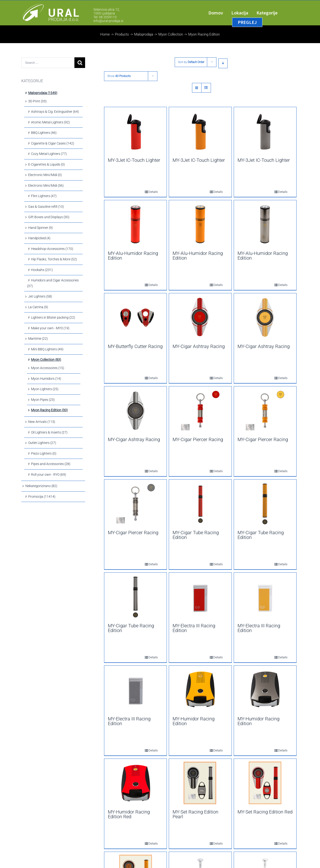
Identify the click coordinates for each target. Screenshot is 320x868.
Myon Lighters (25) (45, 389)
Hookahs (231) (42, 270)
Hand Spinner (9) (41, 228)
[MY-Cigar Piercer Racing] (200, 411)
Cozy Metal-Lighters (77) (49, 154)
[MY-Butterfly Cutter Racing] (135, 317)
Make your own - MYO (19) (50, 328)
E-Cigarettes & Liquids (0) (47, 164)
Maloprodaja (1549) (43, 93)
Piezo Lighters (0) (44, 453)
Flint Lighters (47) (44, 196)
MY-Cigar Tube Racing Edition (196, 535)
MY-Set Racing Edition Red (265, 812)
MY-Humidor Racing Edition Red (129, 814)
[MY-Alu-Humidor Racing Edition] (135, 224)
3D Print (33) (37, 101)
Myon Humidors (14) (46, 379)
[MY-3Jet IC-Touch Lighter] (135, 131)
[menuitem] (220, 13)
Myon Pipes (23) (43, 400)
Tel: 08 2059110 (105, 17)
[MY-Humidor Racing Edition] (200, 690)
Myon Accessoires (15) (48, 368)
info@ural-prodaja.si (108, 21)
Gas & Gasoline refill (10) (46, 207)
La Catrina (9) (38, 307)
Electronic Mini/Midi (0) (45, 175)
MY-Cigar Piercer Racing (198, 439)
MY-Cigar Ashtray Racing (199, 346)
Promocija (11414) (42, 497)
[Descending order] (223, 63)
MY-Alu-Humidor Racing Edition (133, 256)
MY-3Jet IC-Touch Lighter (134, 160)
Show (119, 76)
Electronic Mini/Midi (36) (46, 185)
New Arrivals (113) (42, 422)
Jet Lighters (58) (40, 296)
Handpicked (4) (39, 238)
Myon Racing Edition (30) (49, 410)
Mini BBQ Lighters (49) (47, 349)
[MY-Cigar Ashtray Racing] (200, 317)
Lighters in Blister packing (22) (53, 317)
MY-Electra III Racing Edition (194, 628)
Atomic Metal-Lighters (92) (50, 122)
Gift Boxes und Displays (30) (49, 217)
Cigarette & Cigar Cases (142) (53, 143)
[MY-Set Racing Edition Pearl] (200, 783)
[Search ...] (48, 63)
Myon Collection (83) (46, 360)
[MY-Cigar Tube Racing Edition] (200, 504)
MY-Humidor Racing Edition (194, 721)
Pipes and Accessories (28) (51, 464)
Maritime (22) (38, 339)
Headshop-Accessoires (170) (52, 249)
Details (150, 192)
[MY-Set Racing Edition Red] (265, 783)
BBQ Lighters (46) (44, 133)
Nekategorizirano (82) (41, 486)
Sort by (191, 62)
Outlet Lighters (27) (42, 443)
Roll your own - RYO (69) (49, 475)
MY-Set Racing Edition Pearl (195, 814)
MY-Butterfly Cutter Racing (135, 346)
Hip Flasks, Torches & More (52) (54, 259)
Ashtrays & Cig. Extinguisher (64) (55, 112)
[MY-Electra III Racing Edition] (200, 597)
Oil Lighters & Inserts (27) (49, 432)
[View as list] (206, 88)
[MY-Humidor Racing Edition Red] (135, 783)
